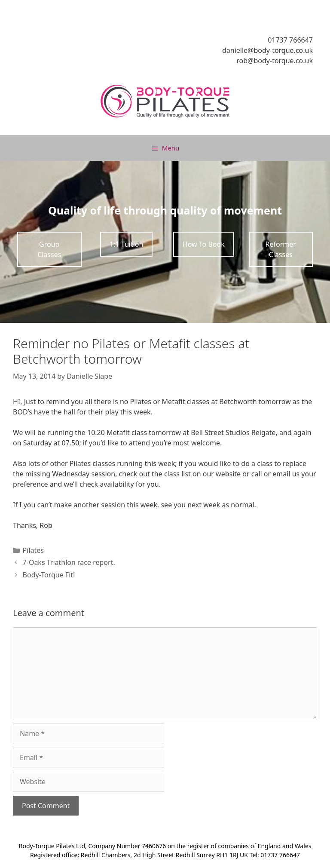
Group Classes (49, 249)
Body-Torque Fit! (49, 575)
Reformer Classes (281, 249)
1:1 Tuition (126, 244)
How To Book (204, 244)
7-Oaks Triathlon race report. (69, 562)
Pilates (33, 550)
